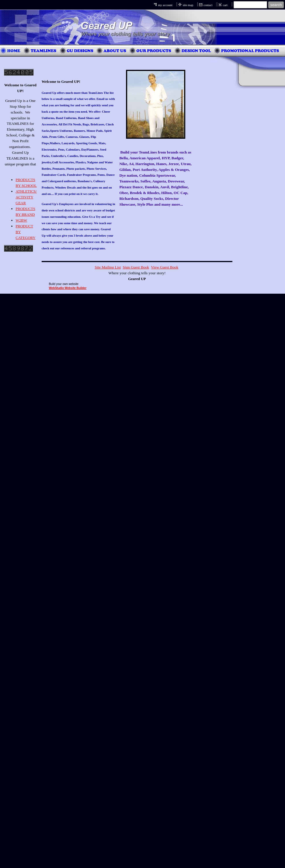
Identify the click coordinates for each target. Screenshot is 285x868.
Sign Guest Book (136, 267)
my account (165, 5)
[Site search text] (250, 5)
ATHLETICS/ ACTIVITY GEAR (26, 197)
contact (208, 5)
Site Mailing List (108, 267)
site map (188, 5)
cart (225, 5)
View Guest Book (165, 267)
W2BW (21, 220)
